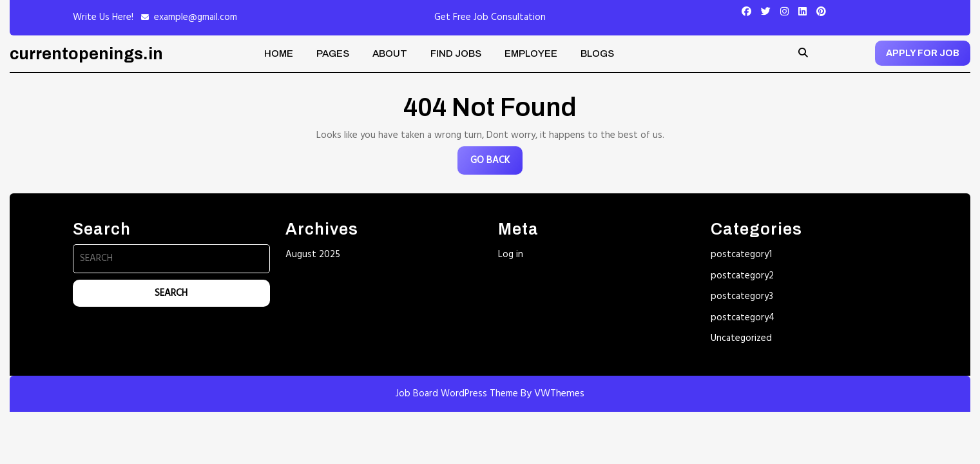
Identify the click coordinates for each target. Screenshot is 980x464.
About (390, 53)
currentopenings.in (86, 54)
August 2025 (313, 255)
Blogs (597, 53)
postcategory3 (742, 296)
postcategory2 (742, 276)
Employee (531, 53)
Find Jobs (456, 53)
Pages (333, 53)
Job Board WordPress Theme (457, 394)
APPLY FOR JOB (923, 53)
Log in (511, 255)
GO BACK (496, 163)
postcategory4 (743, 318)
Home (279, 53)
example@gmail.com (196, 17)
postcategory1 (741, 255)
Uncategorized (741, 338)
